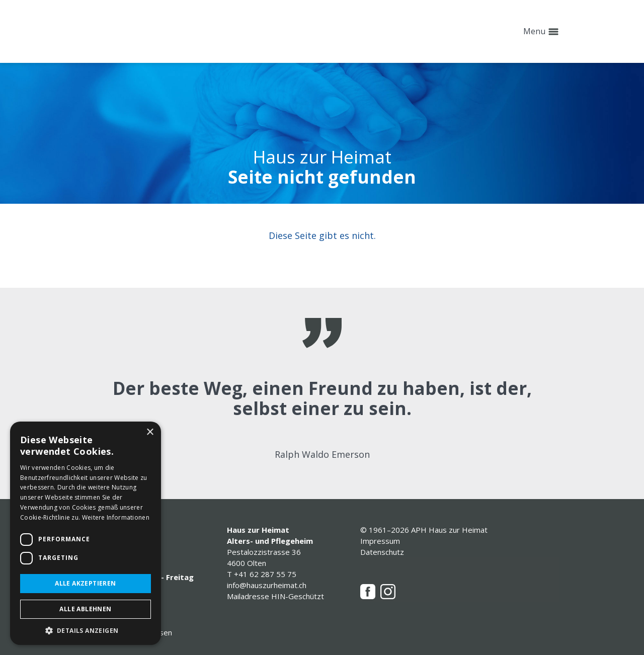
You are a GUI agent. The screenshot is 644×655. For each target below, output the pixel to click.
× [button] (150, 432)
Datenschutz (382, 552)
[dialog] (86, 533)
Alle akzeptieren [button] (85, 583)
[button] (86, 630)
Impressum (380, 541)
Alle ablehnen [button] (85, 609)
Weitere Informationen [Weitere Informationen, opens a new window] (116, 517)
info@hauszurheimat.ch (267, 585)
